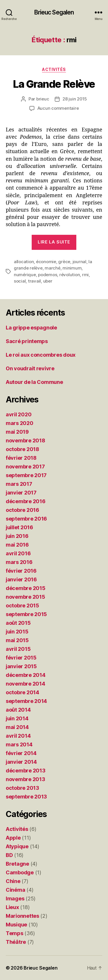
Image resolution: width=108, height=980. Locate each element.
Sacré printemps (27, 341)
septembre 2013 (26, 797)
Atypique (17, 846)
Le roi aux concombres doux (41, 355)
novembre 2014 (25, 684)
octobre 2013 (22, 788)
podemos (48, 275)
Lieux (12, 907)
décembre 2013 (26, 771)
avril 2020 (19, 414)
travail (34, 281)
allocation (24, 262)
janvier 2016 (21, 579)
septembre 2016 (26, 519)
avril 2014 (18, 736)
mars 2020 (20, 423)
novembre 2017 (25, 467)
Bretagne (17, 864)
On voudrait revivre (30, 368)
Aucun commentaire (58, 108)
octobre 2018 (22, 449)
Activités (54, 69)
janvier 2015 (21, 666)
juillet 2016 (19, 527)
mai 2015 (17, 640)
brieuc (43, 99)
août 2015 (18, 623)
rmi (85, 275)
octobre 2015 (22, 606)
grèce (64, 262)
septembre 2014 (26, 701)
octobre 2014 (22, 692)
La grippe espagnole (31, 328)
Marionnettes (22, 916)
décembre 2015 (26, 588)
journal (79, 262)
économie (46, 262)
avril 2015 (18, 649)
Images (15, 899)
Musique (16, 925)
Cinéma (15, 890)
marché (52, 268)
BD (9, 855)
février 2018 (21, 458)
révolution (70, 275)
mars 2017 (19, 484)
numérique (25, 275)
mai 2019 (17, 432)
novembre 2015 (25, 597)
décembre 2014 (26, 675)
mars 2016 (19, 562)
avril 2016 (18, 553)
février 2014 (21, 753)
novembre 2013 (25, 779)
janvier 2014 (21, 762)
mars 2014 (19, 744)
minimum (72, 268)
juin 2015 (17, 632)
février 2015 (21, 658)
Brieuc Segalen (54, 12)
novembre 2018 (25, 440)
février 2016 (21, 571)
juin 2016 (17, 536)
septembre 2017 (26, 475)
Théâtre (16, 942)
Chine (13, 881)
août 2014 (18, 710)
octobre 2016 (22, 510)
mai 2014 (17, 727)
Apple (13, 838)
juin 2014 (17, 718)
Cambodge (20, 872)
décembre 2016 (26, 501)
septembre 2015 (26, 614)
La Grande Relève (54, 84)
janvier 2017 (21, 493)
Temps (15, 933)
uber (48, 281)
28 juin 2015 (75, 99)
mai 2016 (17, 545)
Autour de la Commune (34, 382)
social (20, 281)
